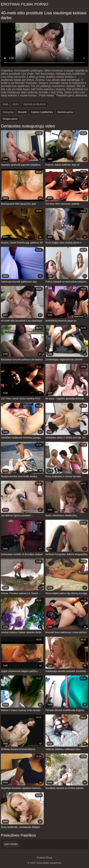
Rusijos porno (10, 119)
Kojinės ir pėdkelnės (42, 112)
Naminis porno (65, 112)
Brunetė (22, 112)
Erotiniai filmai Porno (25, 4)
